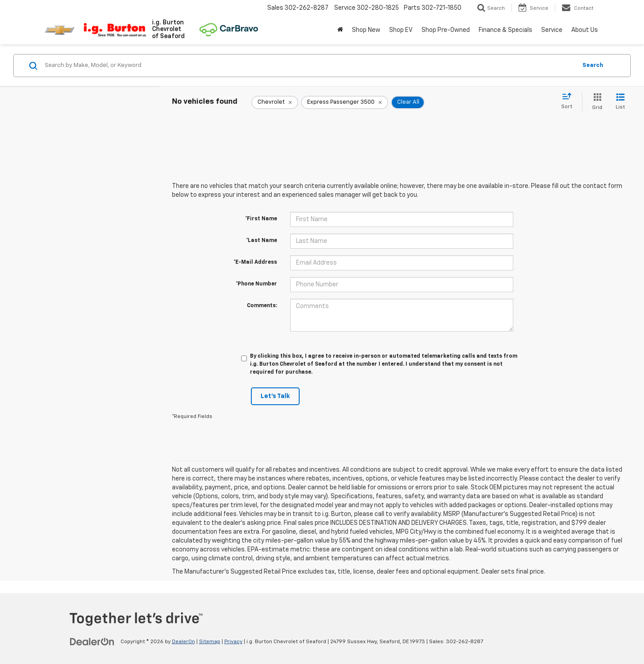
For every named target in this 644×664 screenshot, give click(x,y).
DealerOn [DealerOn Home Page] (183, 642)
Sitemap (210, 642)
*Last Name (262, 241)
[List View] (620, 102)
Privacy (233, 642)
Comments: (262, 306)
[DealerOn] (92, 641)
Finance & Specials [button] (505, 30)
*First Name (261, 219)
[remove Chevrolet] (275, 102)
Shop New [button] (366, 30)
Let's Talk (275, 396)
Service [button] (552, 30)
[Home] (340, 30)
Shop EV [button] (401, 30)
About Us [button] (585, 30)
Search (593, 65)
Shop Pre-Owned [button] (446, 30)
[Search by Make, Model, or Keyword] (309, 66)
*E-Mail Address (255, 262)
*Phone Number (256, 284)
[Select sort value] (569, 102)
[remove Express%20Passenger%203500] (345, 102)
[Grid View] (595, 102)
